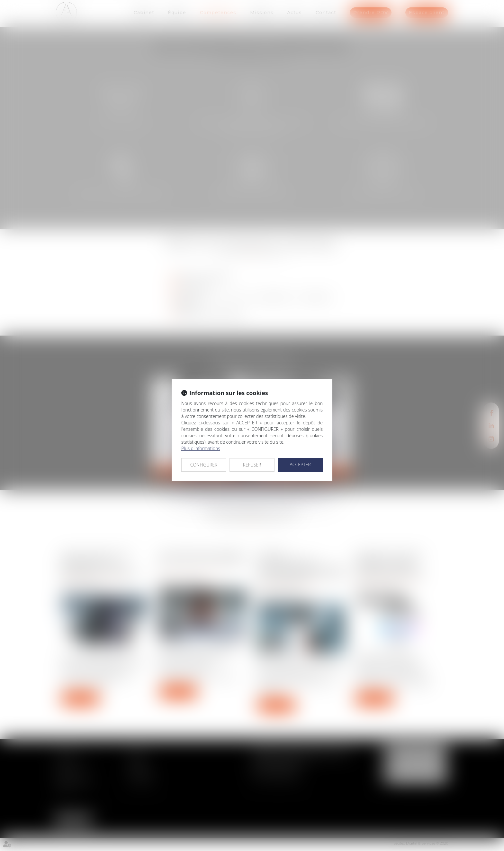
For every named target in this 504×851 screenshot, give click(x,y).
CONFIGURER (204, 465)
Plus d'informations (201, 448)
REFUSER (252, 465)
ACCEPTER (300, 464)
